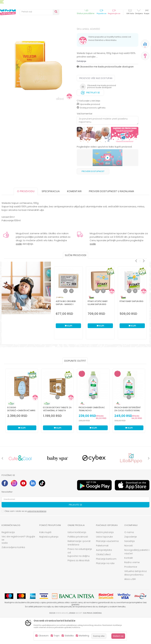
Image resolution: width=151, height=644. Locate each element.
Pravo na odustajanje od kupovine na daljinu (80, 579)
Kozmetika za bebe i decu (51, 32)
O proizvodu (26, 217)
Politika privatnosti (78, 563)
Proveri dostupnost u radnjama (111, 217)
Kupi (68, 352)
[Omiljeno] (139, 10)
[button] (39, 12)
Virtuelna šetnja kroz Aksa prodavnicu (136, 599)
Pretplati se (90, 118)
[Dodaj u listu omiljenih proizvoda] (22, 423)
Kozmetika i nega (28, 32)
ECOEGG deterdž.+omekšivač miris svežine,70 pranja (21, 437)
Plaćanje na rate (105, 589)
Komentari (74, 217)
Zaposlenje (131, 563)
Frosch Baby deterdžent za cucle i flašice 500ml (128, 435)
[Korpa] (147, 11)
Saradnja (129, 567)
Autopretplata (104, 576)
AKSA (4, 32)
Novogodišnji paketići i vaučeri (137, 578)
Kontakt (129, 584)
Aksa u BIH (130, 605)
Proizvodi (13, 32)
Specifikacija (51, 217)
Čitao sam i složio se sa (25, 537)
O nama (129, 558)
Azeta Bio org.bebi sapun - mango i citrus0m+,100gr (66, 330)
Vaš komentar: (85, 140)
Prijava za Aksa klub (79, 587)
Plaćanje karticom (106, 585)
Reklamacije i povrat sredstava (79, 569)
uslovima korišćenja (37, 537)
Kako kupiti (45, 558)
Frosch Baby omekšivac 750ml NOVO (92, 435)
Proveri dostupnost (93, 197)
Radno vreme (132, 588)
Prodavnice (131, 593)
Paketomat (102, 572)
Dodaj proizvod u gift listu (91, 134)
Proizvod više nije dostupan (96, 104)
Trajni (57, 636)
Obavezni (43, 636)
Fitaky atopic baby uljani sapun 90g (98, 329)
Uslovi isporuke (104, 563)
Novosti (128, 572)
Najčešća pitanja (49, 563)
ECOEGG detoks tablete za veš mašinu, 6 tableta (57, 435)
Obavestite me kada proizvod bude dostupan (105, 93)
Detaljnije (82, 87)
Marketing (84, 636)
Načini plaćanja (105, 558)
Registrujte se (114, 14)
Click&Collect (103, 581)
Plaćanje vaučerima (107, 567)
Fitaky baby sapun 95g (131, 327)
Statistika (69, 636)
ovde (19, 270)
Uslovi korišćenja (77, 558)
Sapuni (70, 32)
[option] (38, 80)
